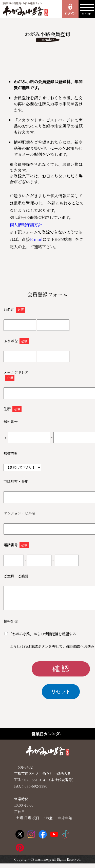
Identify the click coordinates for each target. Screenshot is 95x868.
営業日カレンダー (48, 738)
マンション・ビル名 (20, 513)
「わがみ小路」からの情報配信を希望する (42, 638)
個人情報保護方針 (26, 225)
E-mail (36, 239)
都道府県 (11, 453)
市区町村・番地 (16, 481)
